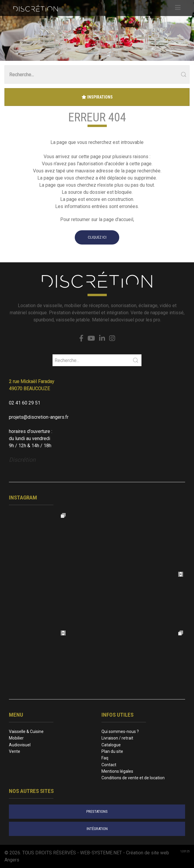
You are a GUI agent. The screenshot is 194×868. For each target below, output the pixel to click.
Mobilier (16, 738)
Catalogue (111, 745)
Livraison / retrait (117, 738)
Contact (109, 765)
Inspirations (97, 97)
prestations (97, 811)
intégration (97, 829)
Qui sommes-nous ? (120, 731)
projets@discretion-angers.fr (39, 417)
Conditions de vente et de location (133, 778)
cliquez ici (97, 237)
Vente (15, 751)
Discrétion (22, 460)
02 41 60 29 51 (25, 403)
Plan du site (112, 751)
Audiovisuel (20, 745)
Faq (105, 758)
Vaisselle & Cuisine (26, 731)
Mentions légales (117, 771)
